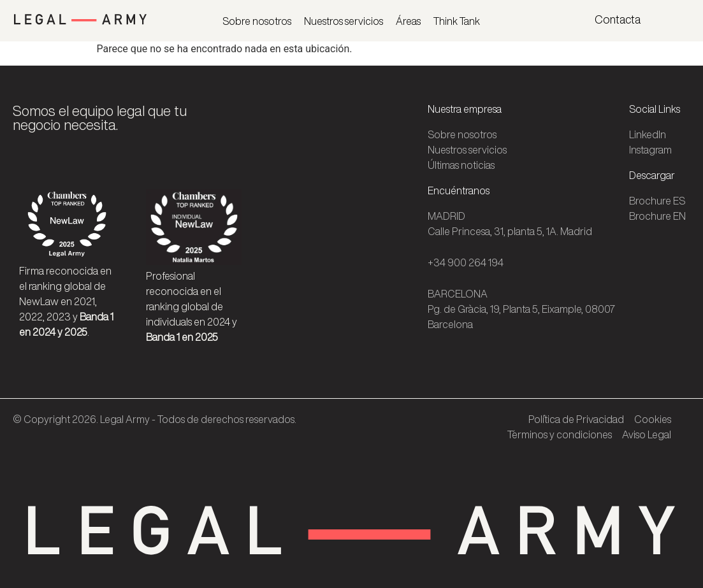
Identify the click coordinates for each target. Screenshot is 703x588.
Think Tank (457, 21)
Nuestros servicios (344, 21)
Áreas (408, 21)
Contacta (618, 19)
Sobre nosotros (257, 21)
